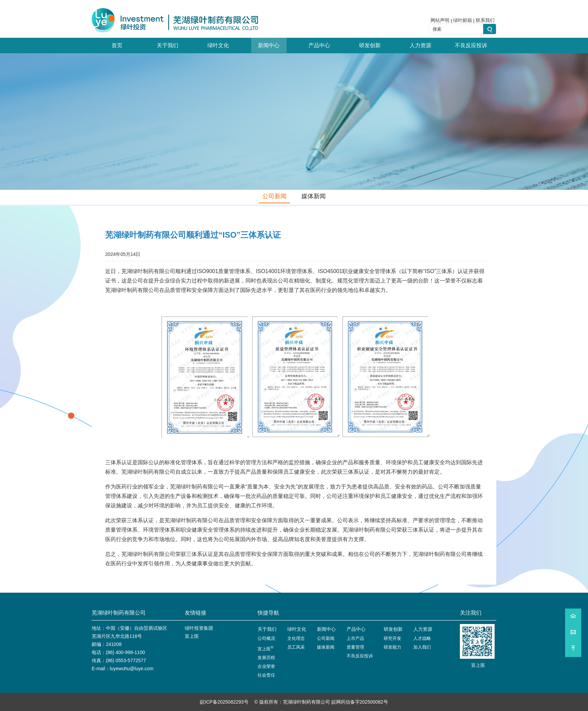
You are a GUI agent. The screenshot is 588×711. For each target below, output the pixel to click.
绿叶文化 (218, 45)
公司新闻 (274, 196)
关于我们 (168, 45)
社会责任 (266, 675)
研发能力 (392, 647)
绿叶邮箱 (463, 20)
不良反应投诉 (471, 45)
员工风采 (296, 647)
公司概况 (266, 638)
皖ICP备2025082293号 (224, 702)
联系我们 (485, 20)
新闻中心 (269, 45)
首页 (117, 45)
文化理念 (296, 638)
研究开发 (392, 638)
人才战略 (422, 638)
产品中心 (319, 45)
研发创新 (370, 45)
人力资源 (420, 45)
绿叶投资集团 (199, 628)
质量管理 (355, 647)
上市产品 (355, 638)
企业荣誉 (266, 666)
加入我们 (422, 647)
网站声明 (440, 20)
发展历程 (266, 658)
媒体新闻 (314, 196)
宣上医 (192, 636)
